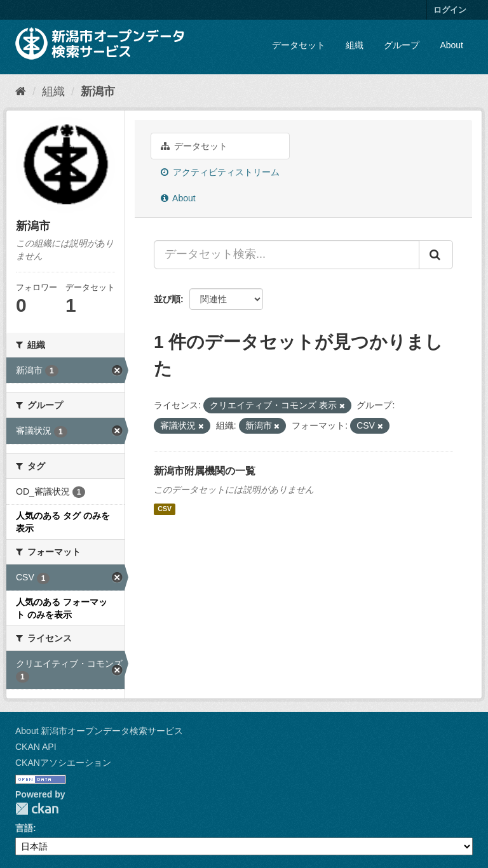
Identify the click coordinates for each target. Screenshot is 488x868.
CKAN (37, 809)
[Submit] (436, 255)
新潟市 (98, 91)
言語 (24, 828)
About (451, 45)
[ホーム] (21, 91)
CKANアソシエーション (63, 763)
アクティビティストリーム (220, 172)
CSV (165, 509)
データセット (299, 45)
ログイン (450, 10)
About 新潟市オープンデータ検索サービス (99, 731)
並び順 (167, 299)
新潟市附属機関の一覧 (205, 471)
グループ (402, 45)
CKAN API (36, 747)
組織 (355, 45)
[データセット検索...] (287, 255)
